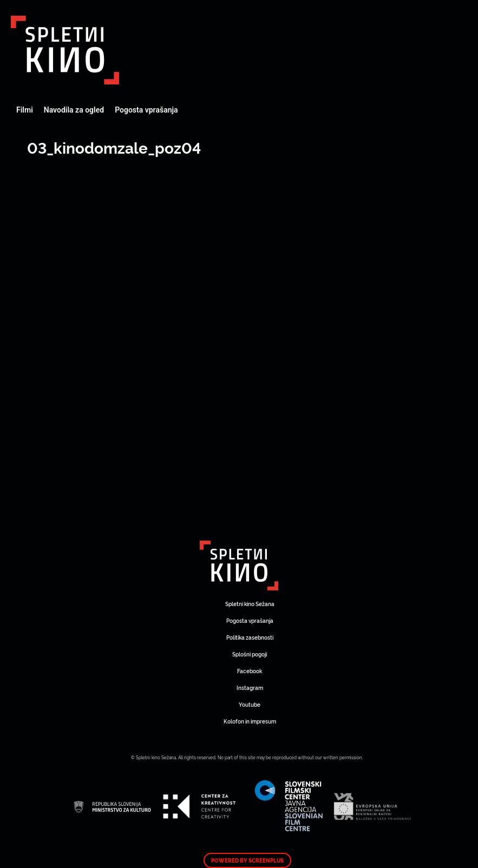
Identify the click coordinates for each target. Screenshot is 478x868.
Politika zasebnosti (250, 637)
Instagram (250, 688)
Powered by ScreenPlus (247, 860)
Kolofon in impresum (250, 721)
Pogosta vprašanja (146, 110)
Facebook (250, 671)
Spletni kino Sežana (250, 604)
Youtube (250, 704)
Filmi (25, 110)
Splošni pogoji (250, 654)
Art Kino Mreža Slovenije (65, 50)
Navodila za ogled (74, 110)
